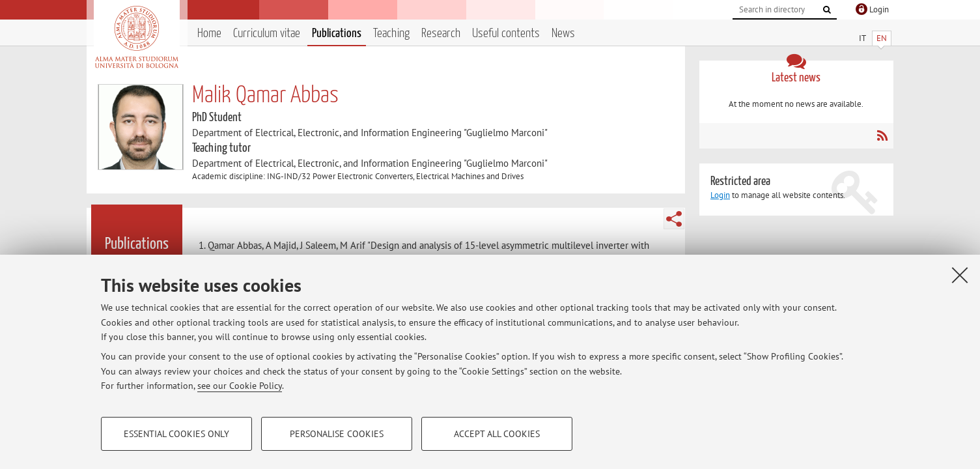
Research (441, 34)
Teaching (391, 34)
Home (209, 34)
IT (862, 38)
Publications (337, 34)
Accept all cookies (497, 434)
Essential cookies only (176, 434)
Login (720, 195)
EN (882, 38)
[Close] (960, 275)
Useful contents (506, 34)
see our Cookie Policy (240, 386)
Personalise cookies (337, 434)
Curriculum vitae (267, 34)
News (563, 34)
